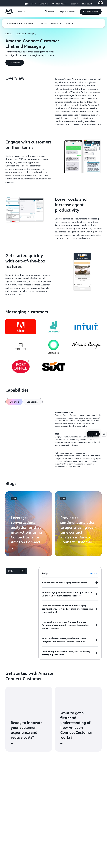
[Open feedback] (104, 434)
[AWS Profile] (101, 3)
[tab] (14, 402)
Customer (20, 33)
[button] (91, 12)
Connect (9, 33)
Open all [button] (94, 573)
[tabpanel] (53, 439)
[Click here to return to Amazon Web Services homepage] (9, 13)
